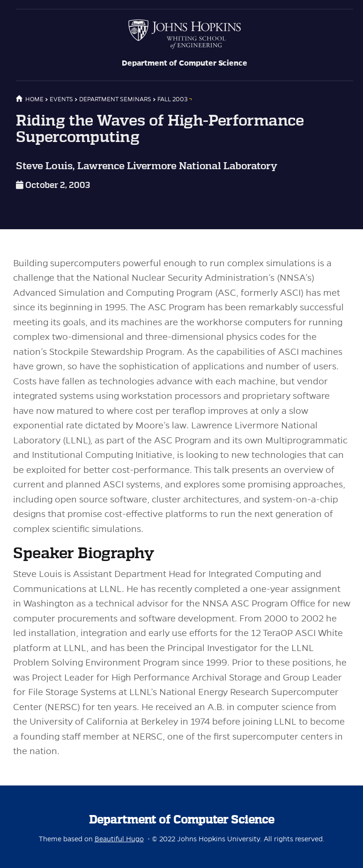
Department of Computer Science (185, 63)
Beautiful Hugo (119, 839)
